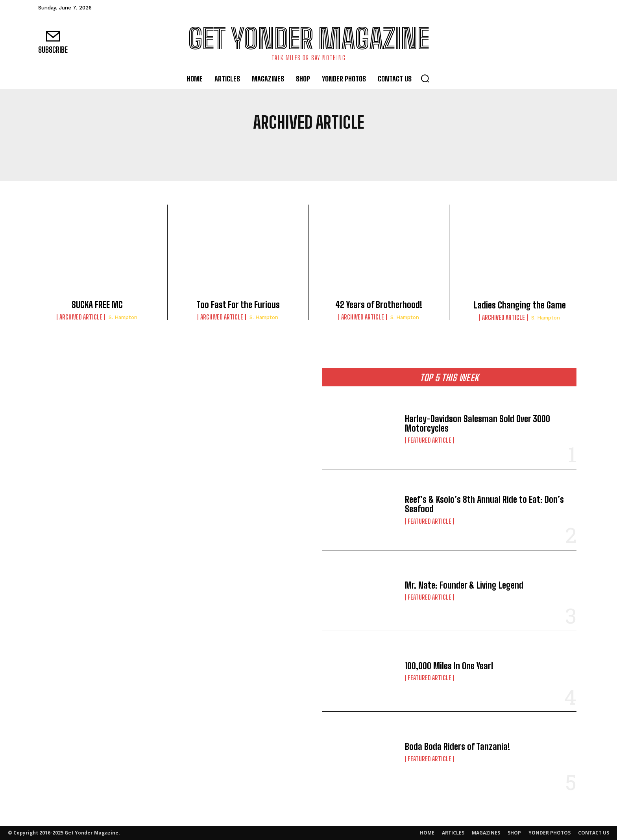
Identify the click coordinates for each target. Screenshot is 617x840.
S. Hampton (123, 317)
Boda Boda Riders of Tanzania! (457, 747)
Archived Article (81, 317)
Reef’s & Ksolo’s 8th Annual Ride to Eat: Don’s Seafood (484, 504)
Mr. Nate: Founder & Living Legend (464, 585)
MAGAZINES (486, 833)
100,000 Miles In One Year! (449, 666)
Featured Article (429, 440)
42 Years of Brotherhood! (379, 305)
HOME (427, 833)
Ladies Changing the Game (520, 305)
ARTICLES (453, 833)
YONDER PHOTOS (550, 833)
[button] (425, 78)
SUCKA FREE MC (97, 305)
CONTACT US (594, 833)
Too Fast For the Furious (238, 305)
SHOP (514, 833)
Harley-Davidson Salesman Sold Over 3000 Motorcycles (478, 424)
